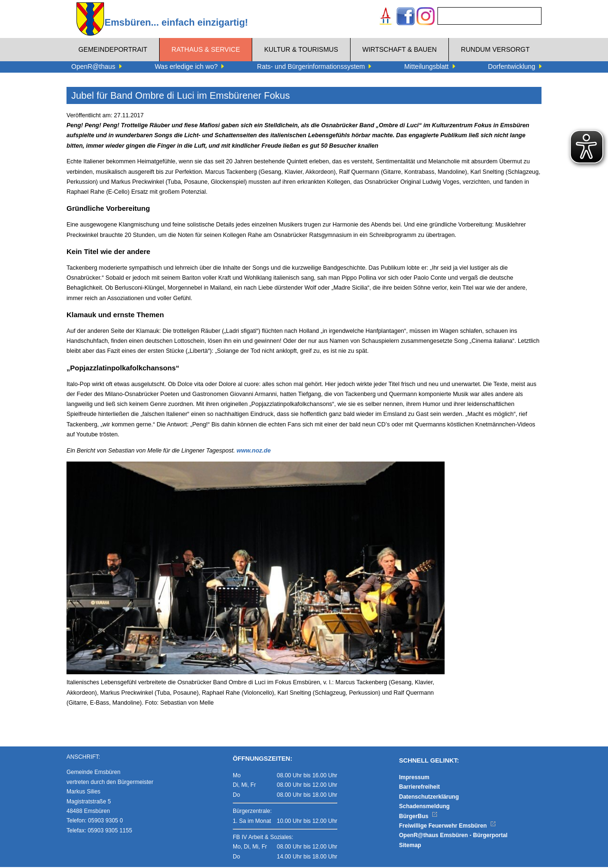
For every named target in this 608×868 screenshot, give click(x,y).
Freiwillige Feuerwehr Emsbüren (447, 827)
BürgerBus (418, 817)
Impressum (414, 778)
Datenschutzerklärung (429, 798)
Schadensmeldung (424, 807)
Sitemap (410, 846)
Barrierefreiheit (419, 788)
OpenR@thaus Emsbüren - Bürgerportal (453, 837)
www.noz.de (254, 451)
